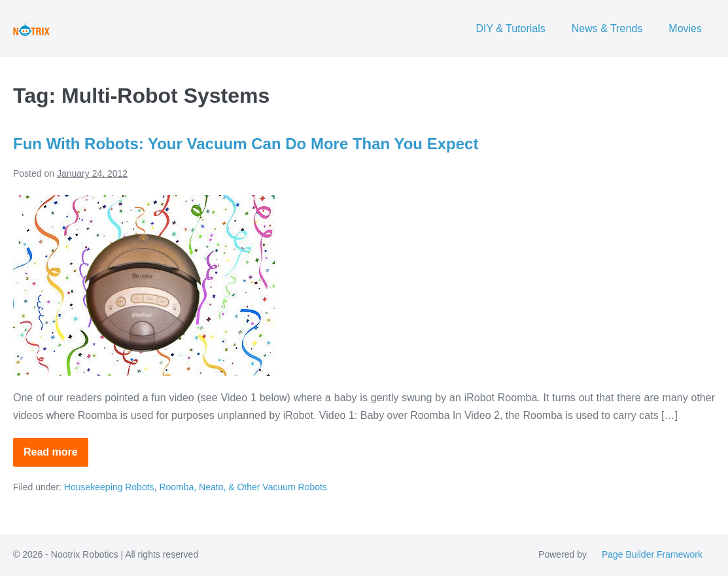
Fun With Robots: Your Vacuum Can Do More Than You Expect (246, 144)
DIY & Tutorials (510, 28)
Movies (685, 28)
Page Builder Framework (652, 554)
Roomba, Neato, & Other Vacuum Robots (243, 487)
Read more (56, 457)
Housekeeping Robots (109, 487)
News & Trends (607, 28)
